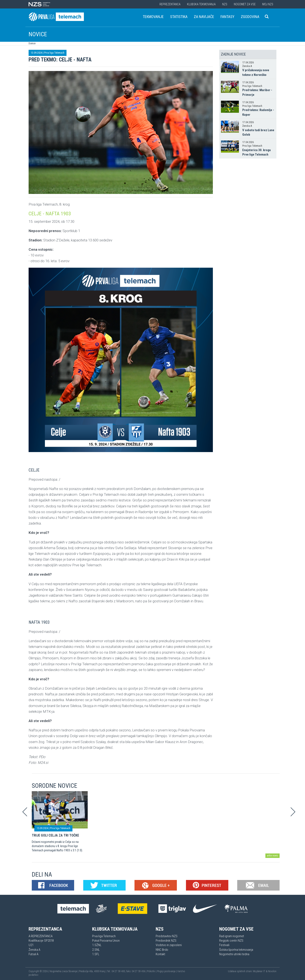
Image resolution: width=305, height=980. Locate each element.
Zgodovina (250, 17)
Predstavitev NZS (167, 936)
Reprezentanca (170, 4)
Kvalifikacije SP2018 (41, 941)
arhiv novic (272, 856)
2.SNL (96, 950)
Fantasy (227, 17)
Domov (32, 43)
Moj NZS (268, 4)
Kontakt (160, 954)
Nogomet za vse (245, 4)
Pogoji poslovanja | (167, 971)
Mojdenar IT (259, 971)
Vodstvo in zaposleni (169, 945)
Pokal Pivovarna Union (106, 941)
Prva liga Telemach (54, 53)
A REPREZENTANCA (41, 936)
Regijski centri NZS (231, 941)
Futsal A (33, 954)
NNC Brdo (162, 950)
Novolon (272, 971)
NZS (225, 4)
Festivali (224, 945)
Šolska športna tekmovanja (236, 950)
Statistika (179, 17)
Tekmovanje (153, 17)
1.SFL (96, 954)
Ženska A (34, 950)
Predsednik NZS (166, 941)
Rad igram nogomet (232, 936)
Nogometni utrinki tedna (234, 954)
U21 (31, 945)
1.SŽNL (97, 945)
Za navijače (204, 17)
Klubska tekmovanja (201, 4)
